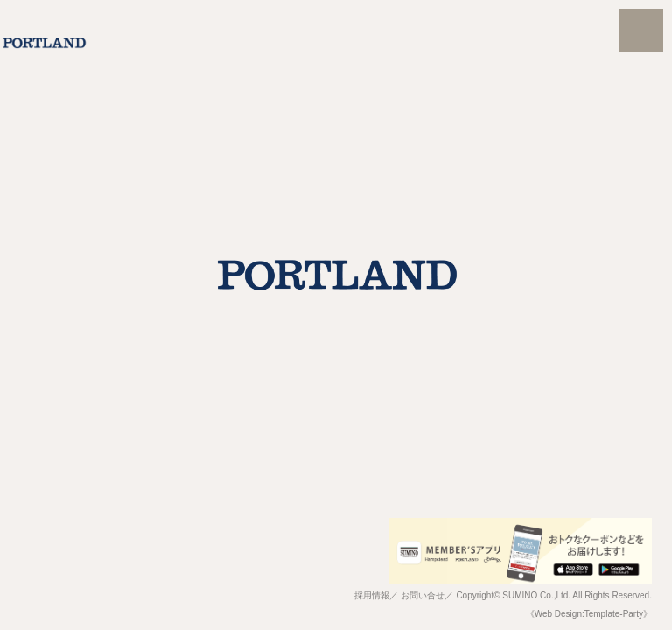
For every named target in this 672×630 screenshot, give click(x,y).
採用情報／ (376, 595)
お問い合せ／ (427, 595)
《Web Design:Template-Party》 (589, 614)
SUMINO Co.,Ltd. (536, 595)
